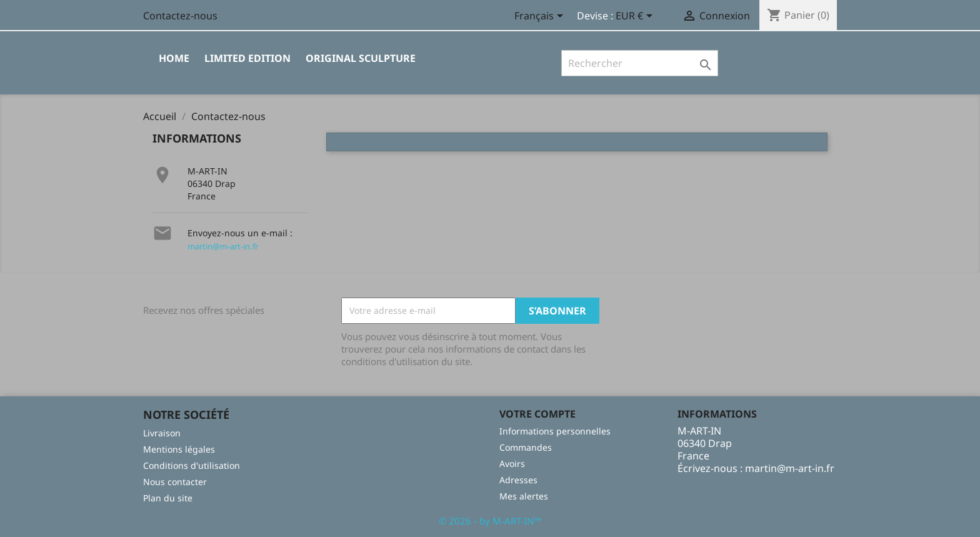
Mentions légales (179, 449)
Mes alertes (524, 496)
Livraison (162, 433)
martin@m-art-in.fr (223, 246)
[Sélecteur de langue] (541, 17)
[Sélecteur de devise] (636, 17)
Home (174, 58)
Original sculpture (361, 58)
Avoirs (512, 464)
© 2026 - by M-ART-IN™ (490, 521)
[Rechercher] (640, 63)
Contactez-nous (180, 16)
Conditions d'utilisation (192, 465)
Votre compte (537, 414)
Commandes (526, 447)
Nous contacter (175, 482)
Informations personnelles (555, 431)
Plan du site (168, 498)
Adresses (518, 480)
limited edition (247, 58)
